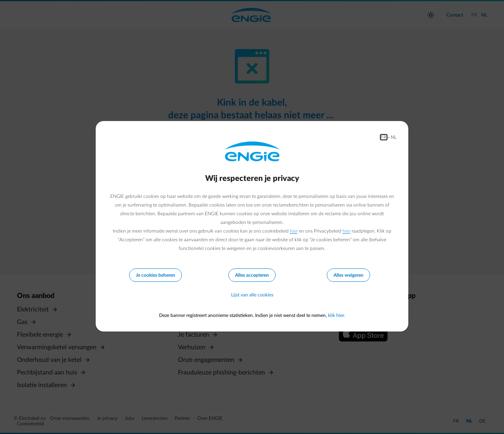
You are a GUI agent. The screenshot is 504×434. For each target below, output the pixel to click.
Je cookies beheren (156, 275)
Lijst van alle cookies (252, 295)
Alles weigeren (348, 275)
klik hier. (337, 315)
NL (394, 137)
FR (384, 137)
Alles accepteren (252, 275)
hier (294, 231)
